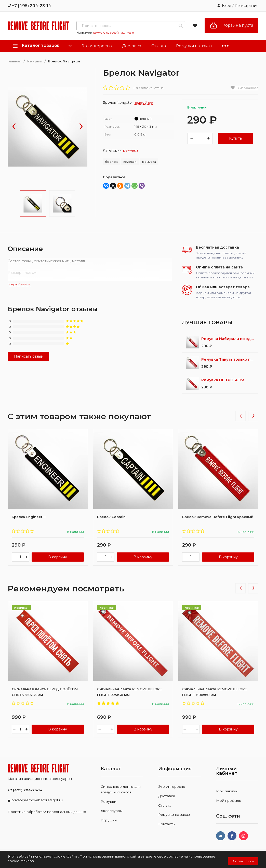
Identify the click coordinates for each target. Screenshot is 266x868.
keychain (130, 162)
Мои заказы (227, 791)
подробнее (19, 284)
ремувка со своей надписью (114, 33)
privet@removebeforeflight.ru (37, 800)
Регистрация (247, 6)
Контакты (167, 824)
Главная (14, 61)
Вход (227, 6)
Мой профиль (228, 801)
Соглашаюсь (243, 861)
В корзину (58, 557)
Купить (235, 138)
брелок (111, 162)
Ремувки (35, 61)
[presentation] (14, 127)
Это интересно (97, 46)
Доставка (132, 46)
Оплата (159, 46)
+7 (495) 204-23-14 (29, 6)
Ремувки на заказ (194, 46)
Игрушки (109, 820)
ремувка (149, 162)
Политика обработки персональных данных (47, 812)
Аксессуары (112, 811)
